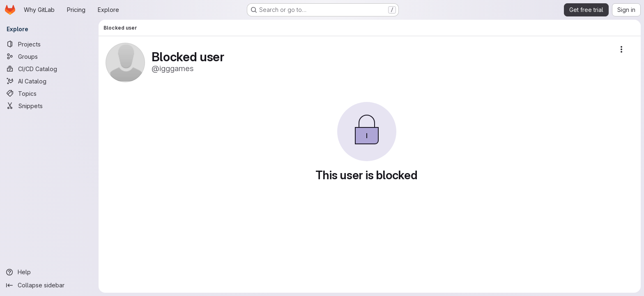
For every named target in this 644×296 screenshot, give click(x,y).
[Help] (49, 272)
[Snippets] (49, 106)
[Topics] (49, 93)
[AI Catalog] (49, 81)
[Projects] (49, 44)
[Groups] (49, 56)
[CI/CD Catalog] (49, 69)
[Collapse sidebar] (49, 285)
